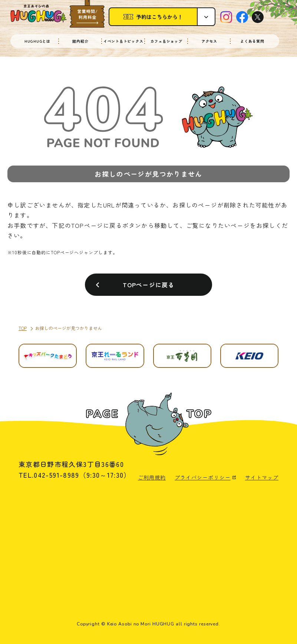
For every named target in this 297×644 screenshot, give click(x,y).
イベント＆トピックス (123, 41)
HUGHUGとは (37, 41)
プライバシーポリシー (203, 477)
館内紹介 (80, 41)
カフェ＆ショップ (166, 41)
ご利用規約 (152, 477)
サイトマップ (262, 477)
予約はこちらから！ (160, 17)
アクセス (209, 41)
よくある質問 (252, 41)
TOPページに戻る (149, 291)
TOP (23, 328)
